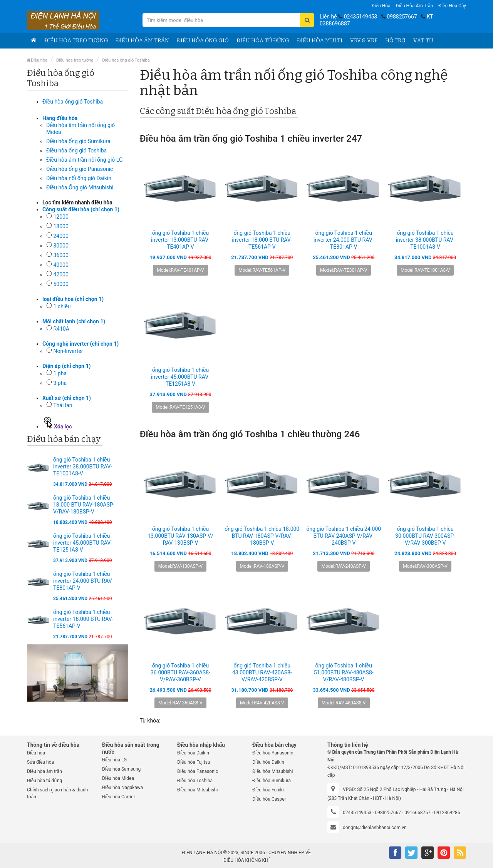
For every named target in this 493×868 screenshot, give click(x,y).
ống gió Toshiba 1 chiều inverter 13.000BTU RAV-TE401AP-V (180, 240)
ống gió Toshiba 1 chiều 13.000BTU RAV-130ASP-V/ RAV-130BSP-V (180, 536)
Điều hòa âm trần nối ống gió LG (84, 160)
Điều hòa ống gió (203, 41)
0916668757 (417, 813)
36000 (61, 255)
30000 (61, 246)
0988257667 (402, 17)
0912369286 (447, 813)
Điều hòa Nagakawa (122, 788)
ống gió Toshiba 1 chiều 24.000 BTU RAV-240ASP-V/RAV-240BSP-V (344, 536)
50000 (61, 284)
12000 (61, 217)
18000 (61, 226)
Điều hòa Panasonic (198, 771)
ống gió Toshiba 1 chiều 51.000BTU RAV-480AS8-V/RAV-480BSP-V (344, 672)
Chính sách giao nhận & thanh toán (57, 793)
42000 (61, 274)
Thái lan (63, 405)
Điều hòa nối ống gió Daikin (79, 178)
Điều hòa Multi (320, 41)
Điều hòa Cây (452, 6)
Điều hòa (381, 6)
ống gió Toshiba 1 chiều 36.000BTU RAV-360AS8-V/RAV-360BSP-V (180, 672)
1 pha (60, 373)
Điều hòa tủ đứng (263, 41)
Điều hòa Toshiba (195, 781)
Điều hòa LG (114, 760)
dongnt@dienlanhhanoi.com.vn (375, 828)
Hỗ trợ (395, 41)
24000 (61, 236)
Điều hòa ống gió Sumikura (78, 141)
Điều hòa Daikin (193, 753)
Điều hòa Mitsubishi (197, 790)
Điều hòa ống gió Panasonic (80, 169)
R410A (61, 329)
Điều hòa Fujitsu (194, 762)
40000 (61, 265)
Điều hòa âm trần (415, 6)
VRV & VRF (364, 41)
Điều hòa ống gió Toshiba (126, 60)
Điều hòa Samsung (121, 769)
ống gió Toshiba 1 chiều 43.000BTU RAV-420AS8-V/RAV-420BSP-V (262, 672)
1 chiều (62, 306)
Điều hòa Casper (269, 799)
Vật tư (423, 41)
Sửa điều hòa (40, 762)
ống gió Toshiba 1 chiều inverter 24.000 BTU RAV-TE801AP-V (83, 581)
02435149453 (361, 17)
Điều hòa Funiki (268, 790)
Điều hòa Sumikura (272, 781)
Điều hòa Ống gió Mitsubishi (80, 187)
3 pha (60, 383)
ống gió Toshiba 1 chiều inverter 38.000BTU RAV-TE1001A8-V (83, 467)
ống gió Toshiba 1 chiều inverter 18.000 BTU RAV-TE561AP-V (83, 619)
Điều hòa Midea (118, 778)
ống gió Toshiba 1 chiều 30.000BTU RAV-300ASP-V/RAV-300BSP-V (425, 536)
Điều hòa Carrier (119, 797)
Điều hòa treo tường (76, 41)
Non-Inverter (68, 351)
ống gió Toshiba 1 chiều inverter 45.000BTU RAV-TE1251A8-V (83, 543)
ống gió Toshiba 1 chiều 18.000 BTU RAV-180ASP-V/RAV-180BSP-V (84, 505)
